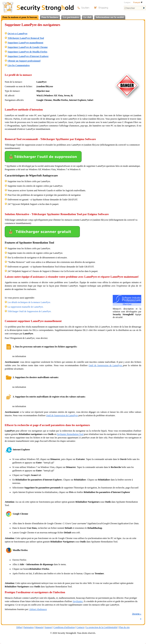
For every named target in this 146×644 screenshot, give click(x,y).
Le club (87, 17)
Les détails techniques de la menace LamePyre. (29, 302)
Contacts (80, 627)
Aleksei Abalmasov (38, 609)
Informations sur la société (110, 17)
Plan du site (124, 627)
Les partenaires (71, 17)
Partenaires (29, 627)
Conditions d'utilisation (64, 627)
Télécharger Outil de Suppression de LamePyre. (29, 311)
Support (48, 627)
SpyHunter (78, 601)
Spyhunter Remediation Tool (70, 434)
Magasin (39, 627)
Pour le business (50, 17)
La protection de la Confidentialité (102, 627)
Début (19, 627)
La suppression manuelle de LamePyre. (26, 307)
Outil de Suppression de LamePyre (106, 365)
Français (138, 2)
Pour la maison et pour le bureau (20, 17)
